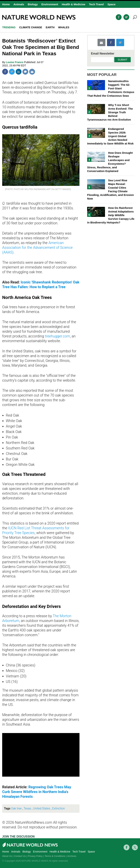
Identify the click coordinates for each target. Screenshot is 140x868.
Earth (50, 27)
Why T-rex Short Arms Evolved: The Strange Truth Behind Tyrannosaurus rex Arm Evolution (110, 112)
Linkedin (19, 72)
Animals (19, 4)
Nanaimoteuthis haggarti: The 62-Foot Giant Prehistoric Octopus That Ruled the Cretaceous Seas (111, 88)
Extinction (58, 808)
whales (64, 27)
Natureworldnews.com (39, 17)
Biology (33, 4)
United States (42, 808)
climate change (31, 27)
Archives (72, 856)
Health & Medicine (74, 4)
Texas (27, 808)
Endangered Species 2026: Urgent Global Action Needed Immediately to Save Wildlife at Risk (110, 136)
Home (6, 4)
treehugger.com (57, 336)
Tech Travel (96, 4)
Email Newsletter (103, 54)
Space (111, 4)
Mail (32, 72)
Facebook (5, 72)
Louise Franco (15, 62)
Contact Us (20, 856)
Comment (25, 72)
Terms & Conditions (55, 856)
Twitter (12, 72)
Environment (50, 4)
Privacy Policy (35, 856)
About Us (7, 856)
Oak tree (16, 808)
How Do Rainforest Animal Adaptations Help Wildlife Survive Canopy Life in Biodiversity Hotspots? (111, 215)
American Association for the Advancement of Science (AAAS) (37, 248)
